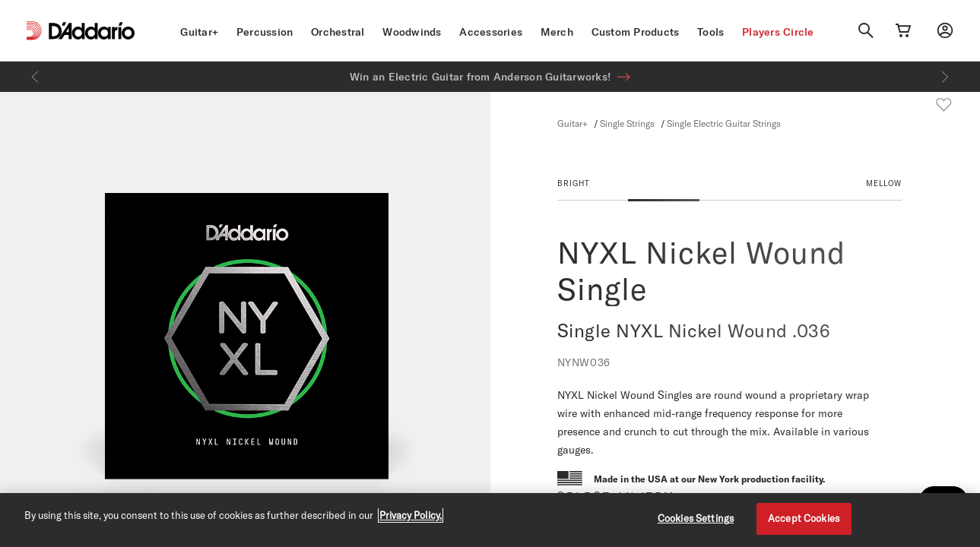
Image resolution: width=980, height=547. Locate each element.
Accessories (491, 32)
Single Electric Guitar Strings (724, 123)
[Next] (945, 77)
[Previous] (35, 77)
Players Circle (778, 32)
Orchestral (338, 32)
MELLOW (884, 183)
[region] (490, 520)
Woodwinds (412, 32)
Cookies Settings (696, 518)
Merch (557, 32)
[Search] (866, 30)
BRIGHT (574, 183)
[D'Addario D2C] (92, 31)
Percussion (265, 32)
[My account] (945, 30)
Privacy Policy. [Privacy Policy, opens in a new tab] (411, 515)
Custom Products (636, 32)
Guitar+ (199, 32)
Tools (710, 32)
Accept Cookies (804, 518)
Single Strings (627, 123)
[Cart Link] (903, 30)
